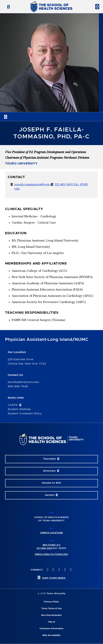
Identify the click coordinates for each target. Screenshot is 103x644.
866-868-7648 (18, 386)
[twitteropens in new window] (53, 570)
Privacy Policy (51, 602)
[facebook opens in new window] (47, 570)
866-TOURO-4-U (52, 545)
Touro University (56, 594)
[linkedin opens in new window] (70, 570)
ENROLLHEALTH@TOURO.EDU (51, 554)
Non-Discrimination (51, 615)
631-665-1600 (44, 548)
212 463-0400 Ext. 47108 (71, 184)
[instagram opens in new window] (59, 570)
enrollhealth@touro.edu (23, 382)
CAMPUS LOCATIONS (51, 533)
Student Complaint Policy (25, 414)
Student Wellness (19, 409)
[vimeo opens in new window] (65, 570)
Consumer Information (51, 629)
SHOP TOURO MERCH (54, 578)
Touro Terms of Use (51, 609)
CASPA (15, 405)
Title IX (51, 622)
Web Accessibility (51, 635)
